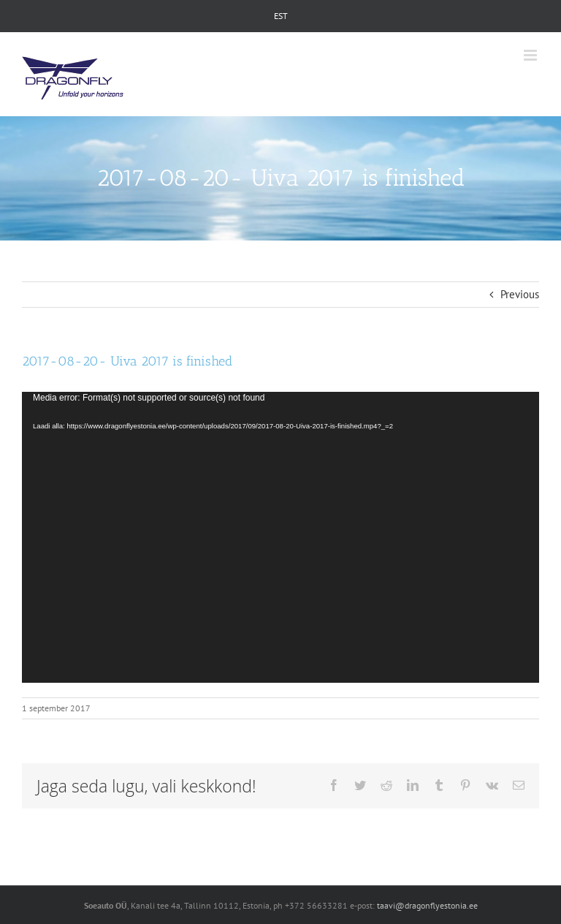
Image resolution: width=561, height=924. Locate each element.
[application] (280, 537)
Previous (520, 294)
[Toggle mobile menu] (531, 55)
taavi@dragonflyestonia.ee (427, 905)
